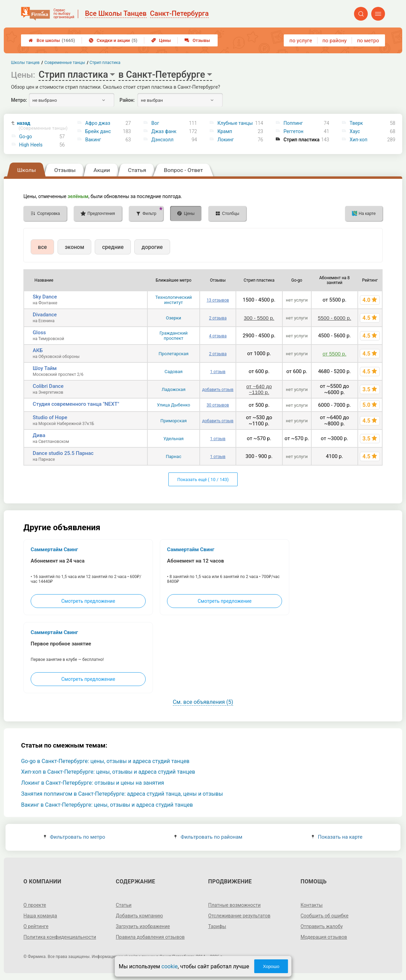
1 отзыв (218, 372)
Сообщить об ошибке (325, 916)
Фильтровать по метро (75, 837)
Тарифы (217, 926)
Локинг (226, 140)
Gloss (39, 333)
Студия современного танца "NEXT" (76, 404)
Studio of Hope (50, 417)
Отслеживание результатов (240, 916)
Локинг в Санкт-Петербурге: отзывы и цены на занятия (92, 783)
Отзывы (197, 40)
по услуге (301, 41)
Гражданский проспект (174, 336)
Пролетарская (174, 354)
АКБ (38, 350)
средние (113, 247)
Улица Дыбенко (174, 405)
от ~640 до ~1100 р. (259, 389)
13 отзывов (218, 300)
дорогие (152, 247)
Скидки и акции (113, 40)
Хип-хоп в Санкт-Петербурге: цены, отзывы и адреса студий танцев (108, 772)
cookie (170, 966)
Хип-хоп (358, 140)
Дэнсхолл (162, 140)
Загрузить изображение (143, 926)
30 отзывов (218, 405)
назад (42, 126)
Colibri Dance (48, 386)
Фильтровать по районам (208, 837)
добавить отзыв (218, 390)
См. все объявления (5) (203, 702)
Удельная (174, 439)
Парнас (173, 456)
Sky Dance (45, 297)
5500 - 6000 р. (335, 318)
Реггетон (293, 131)
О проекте (35, 905)
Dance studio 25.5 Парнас (63, 453)
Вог (155, 123)
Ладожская (173, 389)
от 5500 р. (335, 354)
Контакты (312, 905)
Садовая (174, 372)
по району (334, 41)
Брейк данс (98, 131)
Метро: (19, 100)
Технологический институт (174, 300)
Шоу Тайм (45, 368)
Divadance (45, 315)
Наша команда (40, 916)
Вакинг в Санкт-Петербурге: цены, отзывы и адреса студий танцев (107, 805)
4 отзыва (218, 336)
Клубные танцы (235, 123)
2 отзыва (218, 318)
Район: (127, 100)
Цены (161, 40)
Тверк (356, 123)
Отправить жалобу (322, 926)
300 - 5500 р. (259, 318)
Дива (39, 435)
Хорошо (271, 966)
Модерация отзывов (324, 937)
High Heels (31, 145)
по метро (368, 41)
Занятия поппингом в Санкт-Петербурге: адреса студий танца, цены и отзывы (122, 794)
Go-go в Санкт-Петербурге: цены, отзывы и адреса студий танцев (105, 761)
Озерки (174, 318)
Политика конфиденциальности (60, 937)
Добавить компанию (139, 916)
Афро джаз (98, 123)
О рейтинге (36, 926)
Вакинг (93, 140)
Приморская (174, 421)
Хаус (355, 131)
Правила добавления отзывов (150, 937)
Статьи (124, 905)
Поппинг (293, 123)
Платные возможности (235, 905)
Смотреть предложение (88, 601)
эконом (74, 247)
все (42, 247)
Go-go (26, 137)
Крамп (225, 131)
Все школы (52, 40)
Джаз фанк (164, 131)
